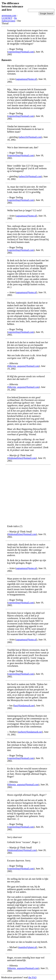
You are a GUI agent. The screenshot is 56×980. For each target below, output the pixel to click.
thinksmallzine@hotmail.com (22, 458)
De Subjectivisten (9, 19)
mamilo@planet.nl (27, 947)
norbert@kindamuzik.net (30, 732)
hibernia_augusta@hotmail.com (23, 366)
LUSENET (7, 18)
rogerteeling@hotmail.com (21, 52)
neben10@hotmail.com (30, 137)
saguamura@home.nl (26, 79)
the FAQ (32, 977)
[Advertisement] (28, 495)
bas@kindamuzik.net (24, 706)
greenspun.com (9, 15)
